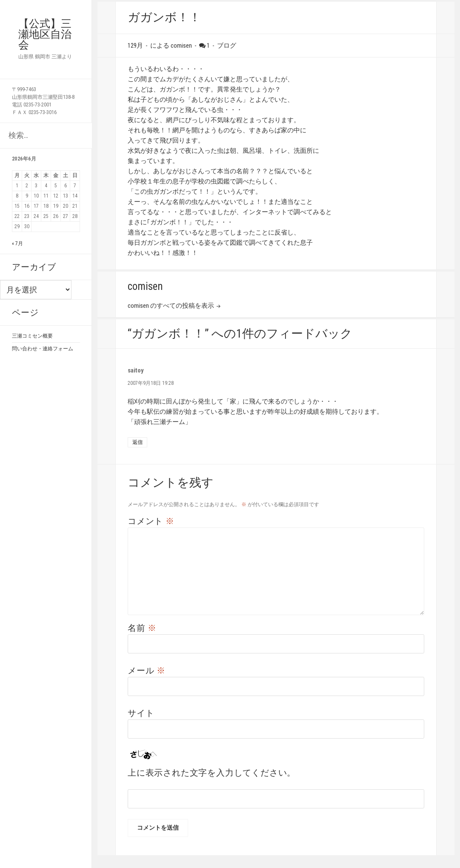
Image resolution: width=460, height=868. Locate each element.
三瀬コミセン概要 (32, 336)
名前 (142, 628)
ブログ (227, 46)
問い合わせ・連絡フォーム (43, 349)
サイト (141, 713)
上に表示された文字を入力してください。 (212, 773)
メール (147, 670)
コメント (151, 521)
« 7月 (17, 243)
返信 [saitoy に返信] (137, 442)
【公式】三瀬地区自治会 (45, 34)
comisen (181, 46)
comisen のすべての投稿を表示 (171, 306)
